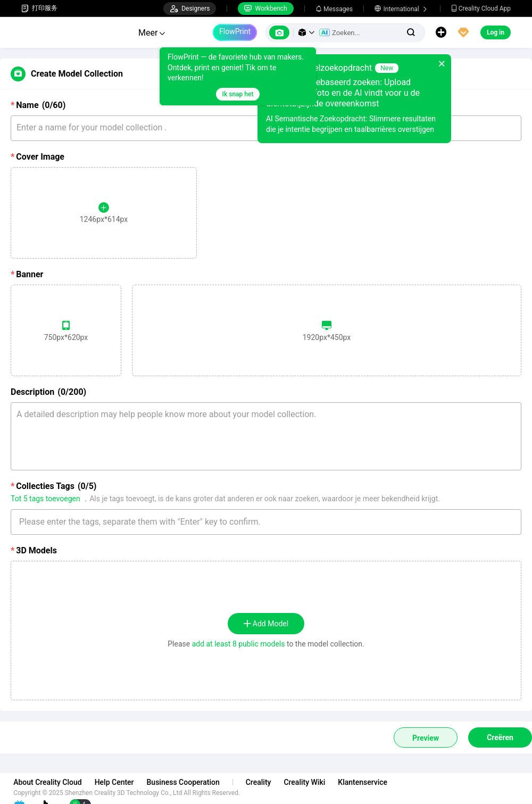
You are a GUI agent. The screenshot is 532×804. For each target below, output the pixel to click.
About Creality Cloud (56, 782)
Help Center (122, 782)
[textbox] (266, 522)
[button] (306, 32)
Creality (267, 782)
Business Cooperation (191, 782)
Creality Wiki (312, 782)
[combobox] (266, 517)
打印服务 (39, 8)
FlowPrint (235, 31)
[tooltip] (238, 76)
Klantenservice (371, 782)
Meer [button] (152, 33)
